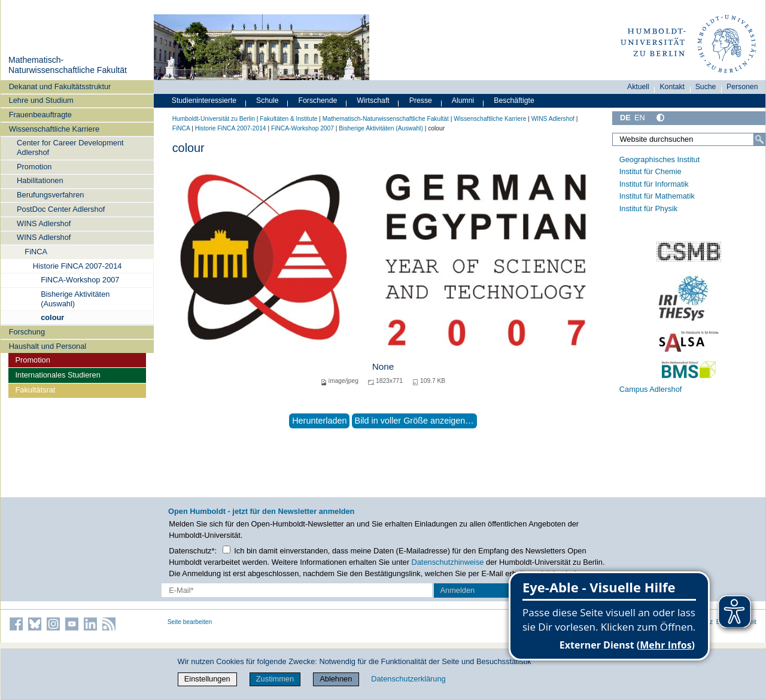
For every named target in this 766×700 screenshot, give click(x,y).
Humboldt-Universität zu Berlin (214, 119)
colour (52, 317)
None (383, 366)
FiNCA (36, 252)
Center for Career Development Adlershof (70, 147)
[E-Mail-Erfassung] (297, 590)
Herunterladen (319, 421)
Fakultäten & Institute (288, 119)
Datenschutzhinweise (448, 562)
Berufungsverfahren (50, 195)
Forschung (27, 332)
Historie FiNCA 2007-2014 (77, 266)
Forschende (318, 101)
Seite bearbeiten (190, 622)
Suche (706, 87)
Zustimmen (275, 679)
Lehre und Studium (41, 100)
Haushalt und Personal (48, 346)
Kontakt (672, 87)
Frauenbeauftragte (40, 115)
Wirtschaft (373, 101)
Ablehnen (336, 679)
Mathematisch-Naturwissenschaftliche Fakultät (68, 65)
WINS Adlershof (44, 223)
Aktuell (638, 87)
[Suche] (759, 139)
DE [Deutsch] (625, 118)
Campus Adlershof (651, 389)
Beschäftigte (514, 101)
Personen (742, 87)
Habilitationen (40, 180)
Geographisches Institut (659, 159)
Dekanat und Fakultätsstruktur (60, 86)
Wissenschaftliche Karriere (54, 129)
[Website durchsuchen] (689, 139)
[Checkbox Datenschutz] (227, 550)
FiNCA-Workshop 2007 (80, 280)
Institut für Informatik (654, 184)
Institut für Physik (648, 209)
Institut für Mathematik (657, 196)
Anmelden (458, 590)
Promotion (34, 167)
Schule (268, 101)
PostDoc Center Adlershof (61, 209)
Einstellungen (207, 679)
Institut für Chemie (651, 171)
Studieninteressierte (204, 101)
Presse (421, 101)
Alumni (463, 101)
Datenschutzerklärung (408, 679)
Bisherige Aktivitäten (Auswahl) (75, 299)
